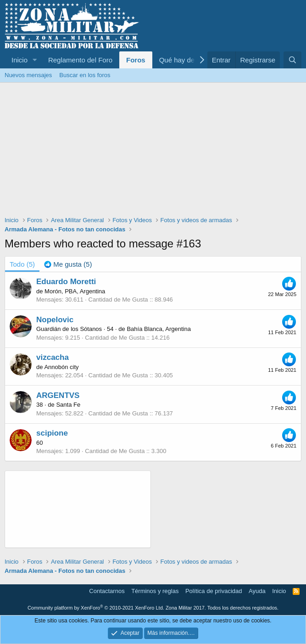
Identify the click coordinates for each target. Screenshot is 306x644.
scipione (52, 433)
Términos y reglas (155, 591)
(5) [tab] (22, 264)
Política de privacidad (214, 591)
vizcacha (53, 357)
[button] (35, 60)
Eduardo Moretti (66, 282)
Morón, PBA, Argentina (75, 291)
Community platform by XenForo (96, 608)
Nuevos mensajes (28, 75)
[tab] (68, 264)
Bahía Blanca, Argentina (159, 329)
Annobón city (61, 367)
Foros (136, 60)
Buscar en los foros (85, 75)
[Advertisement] (153, 151)
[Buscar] (292, 60)
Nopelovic (55, 320)
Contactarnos (107, 591)
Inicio (19, 60)
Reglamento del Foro (80, 60)
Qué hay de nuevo (187, 60)
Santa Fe (68, 405)
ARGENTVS (58, 395)
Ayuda (257, 591)
